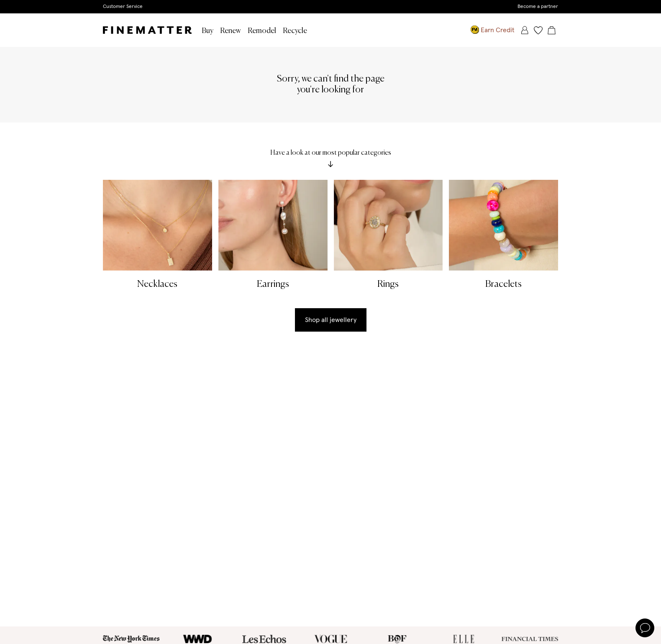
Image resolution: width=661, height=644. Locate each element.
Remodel (262, 31)
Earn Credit (493, 30)
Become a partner (538, 7)
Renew (231, 31)
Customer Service (123, 7)
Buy (208, 31)
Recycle (295, 31)
